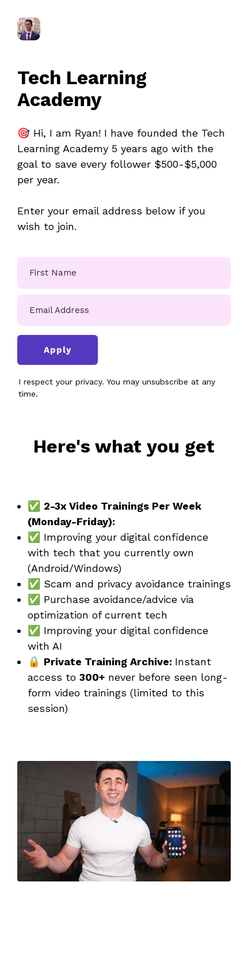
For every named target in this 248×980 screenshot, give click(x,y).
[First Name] (124, 273)
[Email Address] (124, 310)
